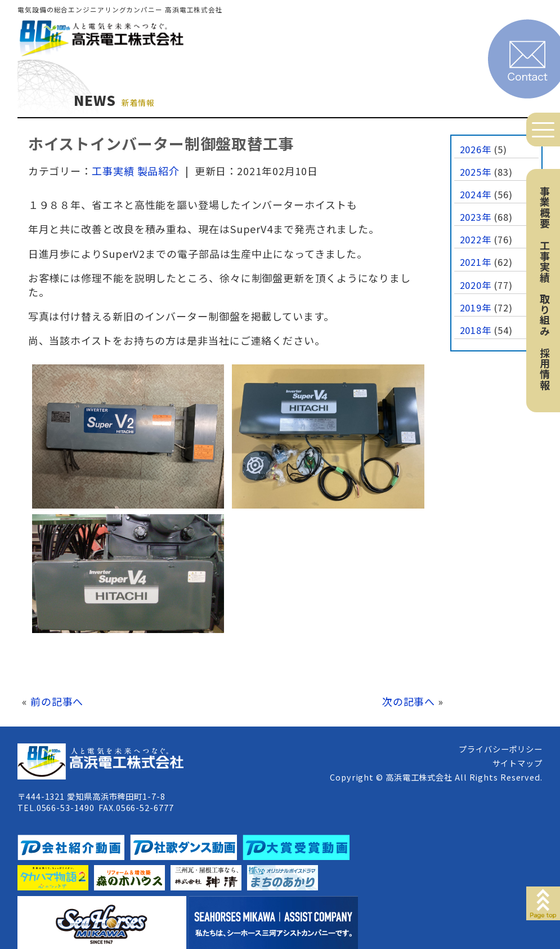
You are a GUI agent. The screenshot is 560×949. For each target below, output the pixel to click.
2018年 (476, 330)
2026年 (476, 149)
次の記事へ (409, 701)
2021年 (476, 262)
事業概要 (545, 207)
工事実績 (545, 261)
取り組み (545, 315)
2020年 (476, 285)
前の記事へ (57, 701)
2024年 (476, 194)
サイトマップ (518, 763)
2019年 (476, 308)
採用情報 (545, 369)
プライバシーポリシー (501, 749)
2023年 (476, 217)
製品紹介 (159, 171)
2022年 (476, 239)
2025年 (476, 172)
